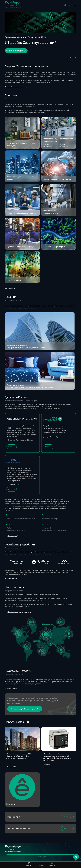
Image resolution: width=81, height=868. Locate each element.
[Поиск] (65, 5)
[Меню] (75, 5)
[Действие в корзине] (69, 5)
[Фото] (12, 447)
